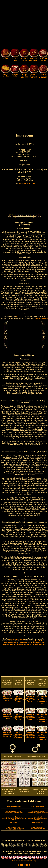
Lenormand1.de (37, 823)
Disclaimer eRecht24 (41, 319)
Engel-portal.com (14, 828)
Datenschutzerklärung (16, 639)
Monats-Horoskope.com (14, 812)
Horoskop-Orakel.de (14, 807)
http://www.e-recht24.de (27, 183)
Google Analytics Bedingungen (29, 643)
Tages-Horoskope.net (37, 812)
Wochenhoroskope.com (14, 818)
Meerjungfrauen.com (37, 828)
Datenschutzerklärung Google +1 (35, 644)
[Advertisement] (24, 25)
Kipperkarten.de (14, 823)
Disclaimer (20, 317)
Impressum (16, 861)
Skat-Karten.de (38, 818)
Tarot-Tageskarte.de (37, 807)
